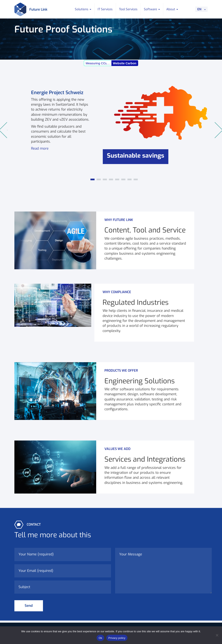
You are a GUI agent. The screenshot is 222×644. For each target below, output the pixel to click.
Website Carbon (125, 63)
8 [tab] (136, 181)
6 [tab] (123, 181)
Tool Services (128, 9)
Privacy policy (117, 638)
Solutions (83, 9)
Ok (100, 638)
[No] (217, 635)
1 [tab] (92, 181)
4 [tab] (111, 181)
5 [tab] (117, 181)
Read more (40, 149)
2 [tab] (99, 181)
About (172, 9)
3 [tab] (105, 181)
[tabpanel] (111, 130)
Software (152, 9)
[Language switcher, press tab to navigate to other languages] (201, 9)
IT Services (105, 9)
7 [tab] (129, 181)
